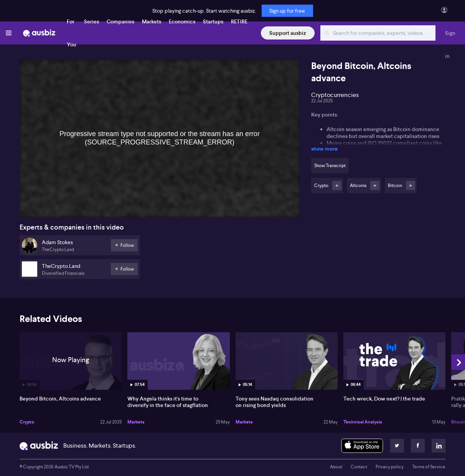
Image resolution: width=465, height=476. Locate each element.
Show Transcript (330, 166)
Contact (359, 467)
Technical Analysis (363, 422)
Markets (152, 21)
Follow (337, 185)
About (336, 467)
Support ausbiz (288, 33)
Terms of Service (429, 467)
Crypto (27, 422)
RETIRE (239, 21)
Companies (120, 21)
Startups (213, 21)
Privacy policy (390, 467)
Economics (182, 21)
